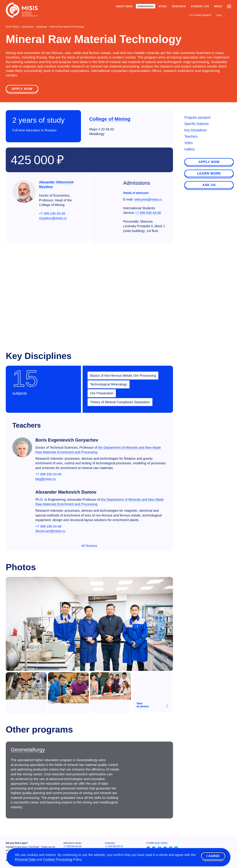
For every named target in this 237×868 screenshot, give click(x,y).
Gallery (190, 150)
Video (189, 143)
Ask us (209, 185)
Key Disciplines (196, 131)
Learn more (209, 174)
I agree (213, 857)
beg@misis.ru (46, 479)
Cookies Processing (58, 860)
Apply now (22, 89)
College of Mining (110, 119)
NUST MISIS (161, 843)
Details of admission (136, 193)
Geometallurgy (28, 750)
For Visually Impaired (200, 15)
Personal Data (25, 860)
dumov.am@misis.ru (50, 531)
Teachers (191, 137)
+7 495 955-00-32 (114, 846)
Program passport (197, 118)
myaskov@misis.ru (53, 219)
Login (219, 15)
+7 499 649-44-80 (148, 213)
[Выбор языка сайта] (229, 15)
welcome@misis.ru (148, 200)
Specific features (197, 124)
